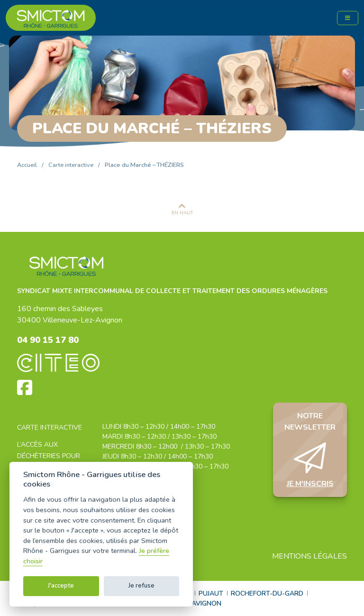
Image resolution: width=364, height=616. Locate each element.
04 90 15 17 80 (48, 340)
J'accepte (61, 586)
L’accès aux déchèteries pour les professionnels (52, 456)
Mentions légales (309, 556)
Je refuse (141, 586)
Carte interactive (71, 165)
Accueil (27, 165)
